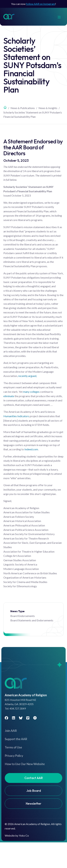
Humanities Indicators (16, 416)
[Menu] (61, 17)
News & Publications (23, 108)
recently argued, (27, 376)
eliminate (9, 396)
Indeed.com (31, 449)
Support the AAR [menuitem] (16, 739)
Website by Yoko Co (17, 835)
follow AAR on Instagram (41, 4)
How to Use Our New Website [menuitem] (25, 764)
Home (5, 107)
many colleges (31, 392)
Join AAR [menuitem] (11, 731)
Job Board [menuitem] (34, 791)
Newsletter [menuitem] (34, 804)
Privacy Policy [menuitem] (14, 756)
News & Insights (48, 108)
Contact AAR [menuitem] (34, 778)
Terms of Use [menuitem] (13, 747)
